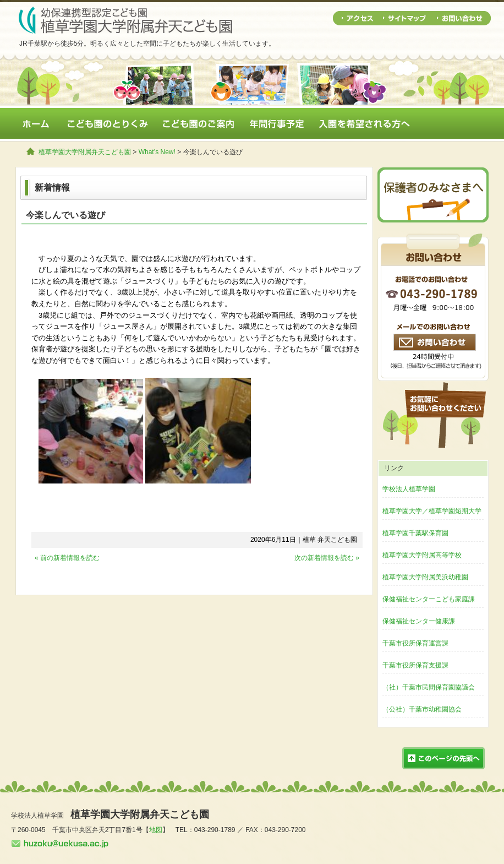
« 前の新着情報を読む (67, 558)
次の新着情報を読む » (327, 558)
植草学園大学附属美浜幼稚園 (425, 577)
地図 (156, 830)
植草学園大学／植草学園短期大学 (432, 511)
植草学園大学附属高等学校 (422, 555)
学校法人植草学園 (409, 489)
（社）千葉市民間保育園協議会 (429, 687)
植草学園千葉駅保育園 (415, 533)
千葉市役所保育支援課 (415, 665)
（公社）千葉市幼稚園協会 (422, 709)
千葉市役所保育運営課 (415, 643)
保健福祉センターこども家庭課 (429, 599)
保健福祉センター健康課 (419, 621)
